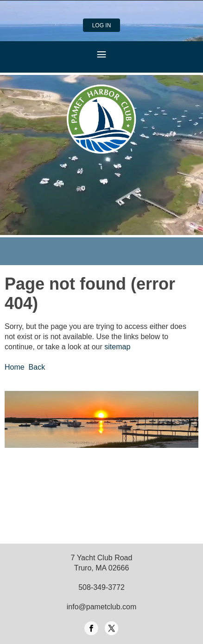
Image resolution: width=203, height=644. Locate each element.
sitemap (117, 347)
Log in (102, 25)
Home (15, 367)
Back (37, 367)
